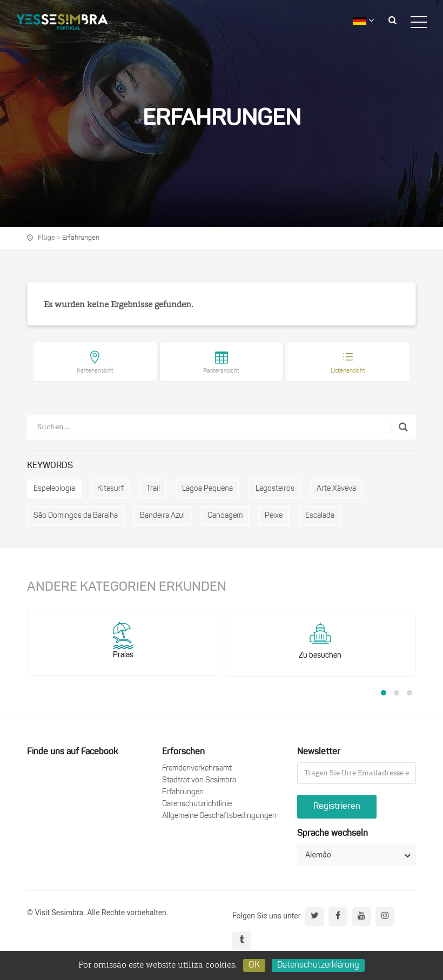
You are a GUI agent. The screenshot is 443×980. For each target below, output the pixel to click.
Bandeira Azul (162, 516)
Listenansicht (348, 371)
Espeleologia (54, 489)
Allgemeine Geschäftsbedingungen (219, 816)
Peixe (274, 516)
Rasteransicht (221, 371)
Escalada (320, 516)
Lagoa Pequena (207, 489)
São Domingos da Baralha (76, 516)
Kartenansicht (95, 371)
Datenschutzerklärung (318, 965)
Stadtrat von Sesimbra (199, 780)
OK (254, 965)
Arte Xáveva (336, 489)
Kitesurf (110, 489)
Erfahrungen (81, 238)
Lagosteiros (275, 489)
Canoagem (225, 516)
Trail (153, 489)
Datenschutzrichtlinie (197, 804)
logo (62, 19)
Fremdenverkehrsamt (197, 769)
